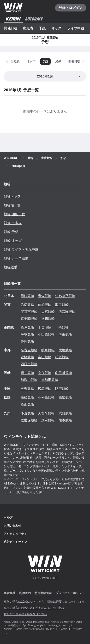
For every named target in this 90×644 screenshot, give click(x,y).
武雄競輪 (65, 413)
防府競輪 (62, 389)
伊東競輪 (65, 334)
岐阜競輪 (48, 350)
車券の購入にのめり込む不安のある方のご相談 (34, 608)
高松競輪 (27, 397)
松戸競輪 (27, 327)
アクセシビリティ (15, 534)
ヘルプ (8, 517)
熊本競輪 (65, 420)
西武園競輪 (67, 312)
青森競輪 (45, 296)
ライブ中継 (76, 28)
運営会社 (10, 593)
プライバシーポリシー (70, 593)
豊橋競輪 (27, 357)
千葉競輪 (45, 327)
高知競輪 (65, 397)
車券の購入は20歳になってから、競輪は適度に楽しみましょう (44, 602)
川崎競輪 (62, 327)
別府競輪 (48, 420)
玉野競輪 (27, 389)
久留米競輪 (46, 413)
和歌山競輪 (29, 380)
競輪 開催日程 (14, 214)
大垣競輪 (65, 350)
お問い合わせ (12, 526)
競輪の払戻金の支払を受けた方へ (25, 614)
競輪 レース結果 (16, 258)
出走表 (28, 28)
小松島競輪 (46, 397)
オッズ (56, 28)
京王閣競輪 (29, 319)
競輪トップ (12, 196)
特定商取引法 (43, 593)
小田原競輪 (46, 334)
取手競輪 (62, 305)
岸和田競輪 (50, 380)
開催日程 (11, 28)
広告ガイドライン (15, 542)
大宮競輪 (48, 312)
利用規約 (25, 593)
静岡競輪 (27, 341)
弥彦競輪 (27, 305)
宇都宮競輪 (29, 312)
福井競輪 (27, 373)
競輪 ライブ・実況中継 (21, 249)
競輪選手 (11, 267)
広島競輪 (45, 389)
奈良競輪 (45, 373)
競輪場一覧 (12, 205)
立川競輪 (48, 319)
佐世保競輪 (29, 420)
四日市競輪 (29, 364)
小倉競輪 (27, 413)
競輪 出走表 (13, 223)
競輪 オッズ (13, 241)
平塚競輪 (27, 334)
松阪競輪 (62, 357)
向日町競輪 (64, 373)
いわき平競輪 (65, 296)
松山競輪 (27, 404)
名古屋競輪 (29, 350)
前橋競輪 (45, 305)
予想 (42, 28)
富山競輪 (45, 357)
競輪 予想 (11, 232)
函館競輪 (27, 296)
